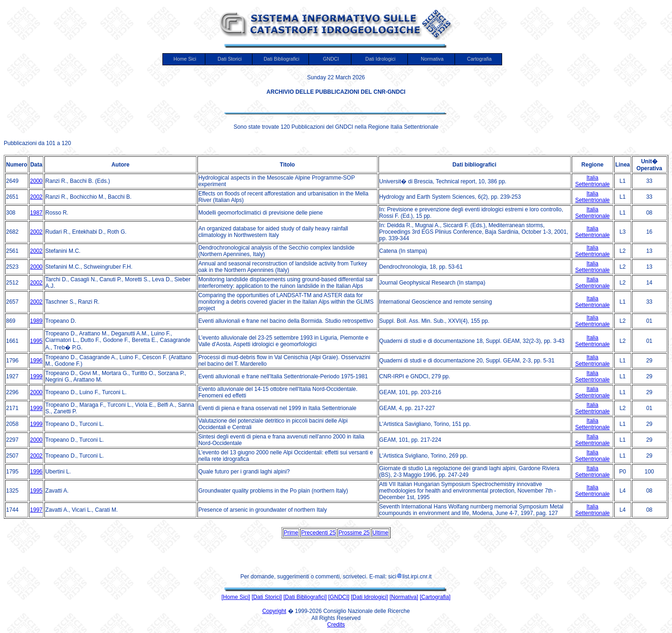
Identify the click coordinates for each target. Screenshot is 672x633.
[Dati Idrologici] (369, 597)
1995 (36, 341)
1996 (36, 361)
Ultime (380, 533)
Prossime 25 (354, 533)
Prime (291, 533)
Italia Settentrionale (592, 181)
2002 (36, 197)
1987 (36, 213)
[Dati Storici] (267, 597)
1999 (36, 376)
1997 (36, 510)
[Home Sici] (236, 597)
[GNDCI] (339, 597)
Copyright (274, 611)
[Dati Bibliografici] (305, 597)
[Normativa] (404, 597)
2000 (36, 181)
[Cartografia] (435, 597)
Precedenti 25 (318, 533)
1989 (36, 321)
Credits (336, 625)
